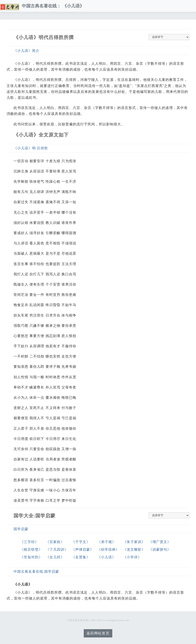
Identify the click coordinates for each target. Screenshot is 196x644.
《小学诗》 (132, 557)
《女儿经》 (55, 557)
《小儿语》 (107, 557)
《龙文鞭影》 (134, 549)
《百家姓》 (55, 542)
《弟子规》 (107, 542)
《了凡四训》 (57, 549)
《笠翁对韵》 (31, 557)
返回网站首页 (98, 633)
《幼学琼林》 (108, 549)
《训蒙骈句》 (160, 549)
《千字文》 (81, 542)
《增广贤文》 (160, 542)
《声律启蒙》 (83, 549)
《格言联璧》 (31, 549)
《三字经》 (29, 542)
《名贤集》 (81, 557)
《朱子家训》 (134, 542)
